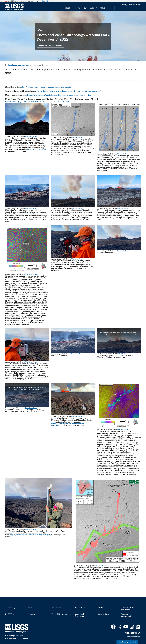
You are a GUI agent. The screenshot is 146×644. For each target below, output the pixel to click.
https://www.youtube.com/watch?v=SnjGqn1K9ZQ (30, 535)
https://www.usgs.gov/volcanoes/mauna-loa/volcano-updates (46, 87)
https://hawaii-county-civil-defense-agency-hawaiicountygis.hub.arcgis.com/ (69, 91)
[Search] (139, 8)
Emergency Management (126, 615)
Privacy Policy (80, 608)
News (85, 8)
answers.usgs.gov (134, 636)
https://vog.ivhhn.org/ (37, 149)
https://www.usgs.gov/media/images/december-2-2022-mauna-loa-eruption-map (61, 95)
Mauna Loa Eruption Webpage (50, 45)
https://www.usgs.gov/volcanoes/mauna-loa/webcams (68, 425)
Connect (94, 8)
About (102, 8)
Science (67, 8)
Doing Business (103, 614)
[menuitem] (67, 7)
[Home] (14, 10)
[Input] (128, 8)
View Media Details (31, 136)
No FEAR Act (10, 614)
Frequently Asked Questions (129, 5)
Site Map (101, 608)
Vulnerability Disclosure (61, 614)
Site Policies (56, 608)
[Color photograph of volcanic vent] (73, 36)
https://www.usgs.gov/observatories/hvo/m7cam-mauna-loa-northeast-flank (37, 102)
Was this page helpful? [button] (127, 642)
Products (76, 8)
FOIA (30, 608)
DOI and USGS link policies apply (128, 609)
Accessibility (10, 608)
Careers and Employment (79, 615)
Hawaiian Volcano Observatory (19, 65)
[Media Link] (27, 119)
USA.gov (32, 614)
